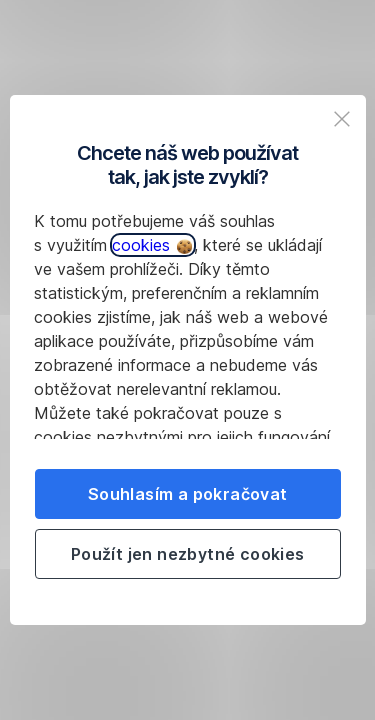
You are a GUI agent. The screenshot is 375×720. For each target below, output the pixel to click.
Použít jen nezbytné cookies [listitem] (188, 554)
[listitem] (342, 119)
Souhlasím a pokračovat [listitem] (188, 494)
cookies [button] (152, 245)
